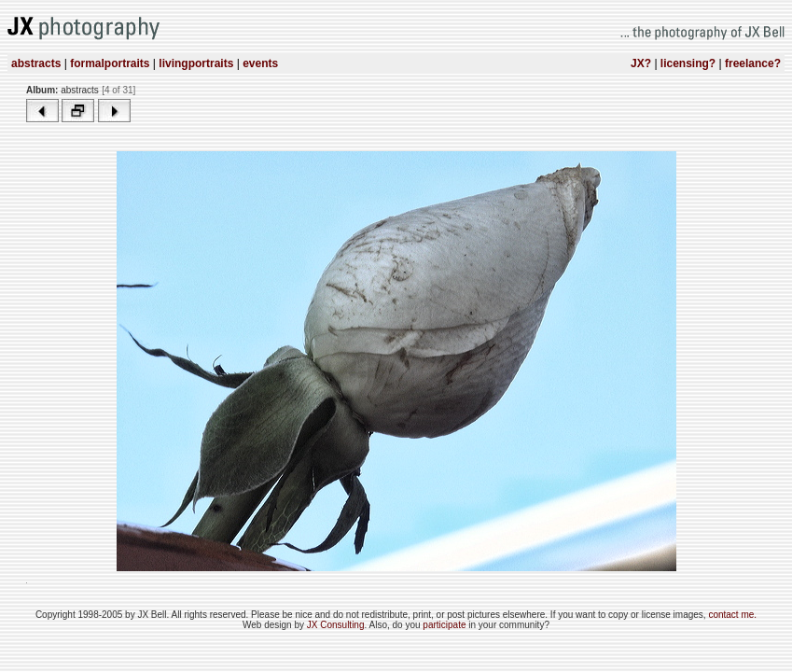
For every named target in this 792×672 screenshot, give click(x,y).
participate (445, 625)
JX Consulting (336, 625)
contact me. (732, 615)
